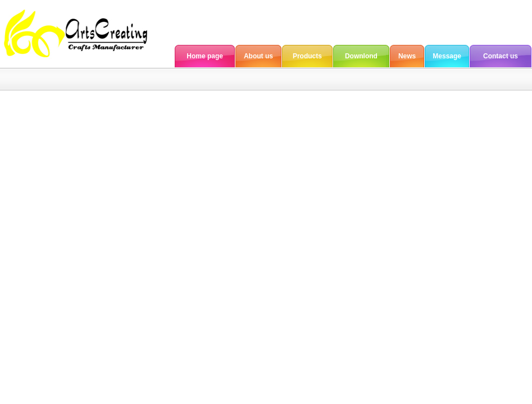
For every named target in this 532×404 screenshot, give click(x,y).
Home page (205, 56)
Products (307, 56)
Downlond (361, 56)
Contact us (501, 56)
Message (447, 56)
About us (258, 56)
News (407, 56)
